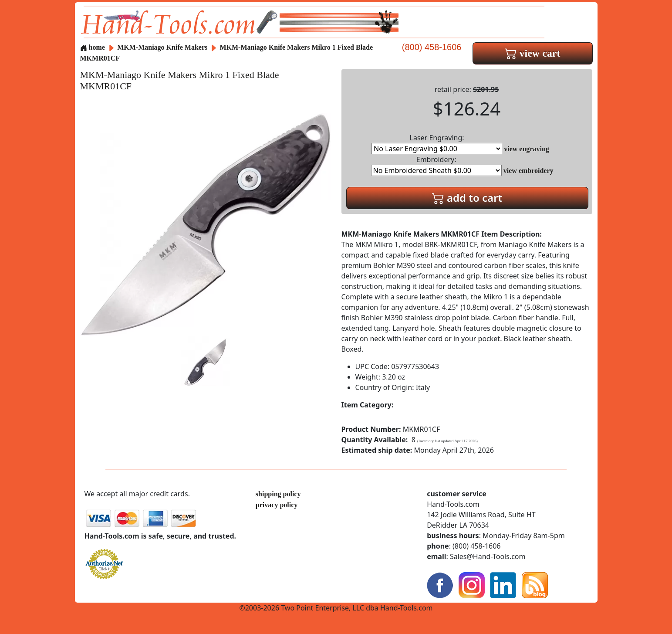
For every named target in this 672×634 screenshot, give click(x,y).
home (93, 47)
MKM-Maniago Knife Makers (163, 47)
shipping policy (278, 494)
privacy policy (277, 505)
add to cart (467, 198)
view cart (533, 53)
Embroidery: (436, 165)
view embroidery (528, 171)
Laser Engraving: (437, 144)
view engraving (527, 149)
